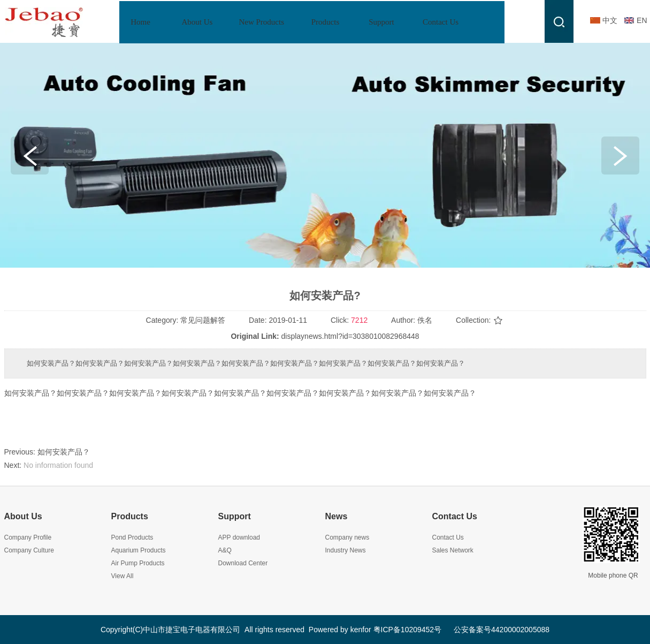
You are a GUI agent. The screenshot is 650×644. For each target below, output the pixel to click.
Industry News (346, 550)
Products (130, 516)
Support (235, 516)
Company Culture (29, 550)
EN (642, 20)
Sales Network (453, 550)
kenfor (361, 630)
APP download (239, 537)
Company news (347, 537)
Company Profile (28, 537)
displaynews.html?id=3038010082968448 (350, 336)
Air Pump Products (138, 563)
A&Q (225, 550)
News (337, 516)
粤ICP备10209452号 (408, 630)
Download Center (243, 563)
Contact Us (455, 516)
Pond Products (132, 537)
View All (123, 576)
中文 (610, 20)
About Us (23, 516)
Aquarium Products (139, 550)
